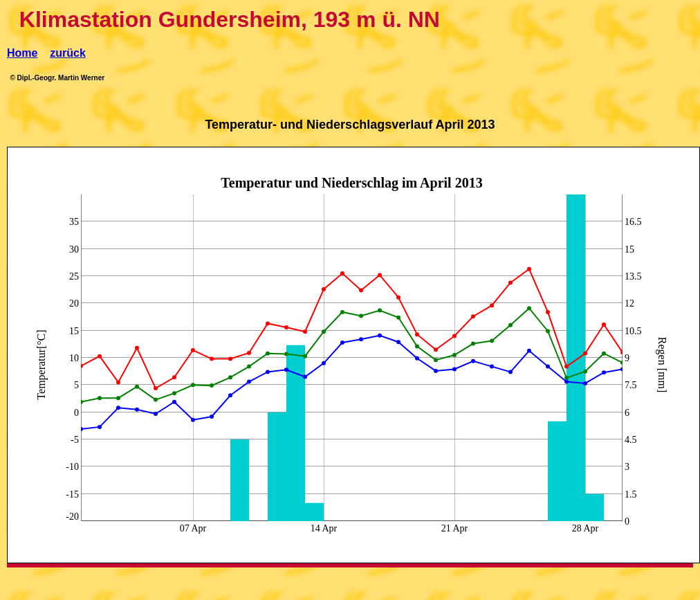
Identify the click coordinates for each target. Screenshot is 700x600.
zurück (68, 53)
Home (22, 53)
